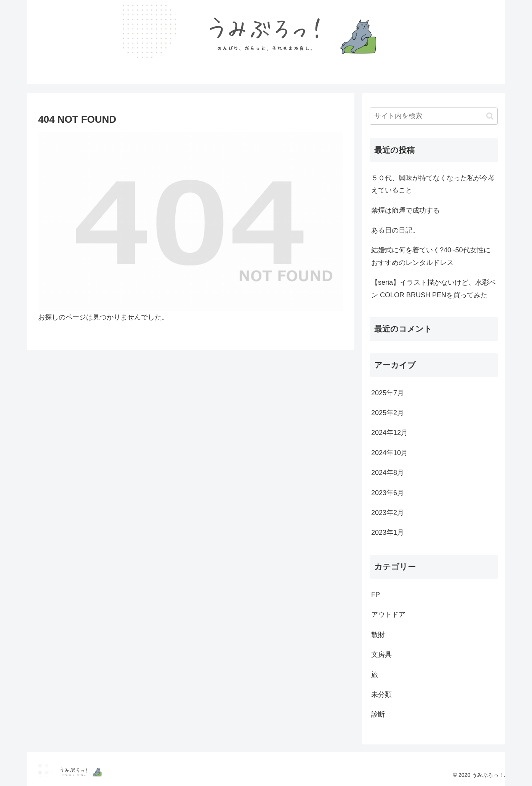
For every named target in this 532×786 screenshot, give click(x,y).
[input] (434, 116)
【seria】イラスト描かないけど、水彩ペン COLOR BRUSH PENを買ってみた (433, 289)
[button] (490, 116)
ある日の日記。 (395, 230)
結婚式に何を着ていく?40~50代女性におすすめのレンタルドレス (431, 256)
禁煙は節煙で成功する (405, 210)
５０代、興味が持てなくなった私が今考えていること (433, 184)
